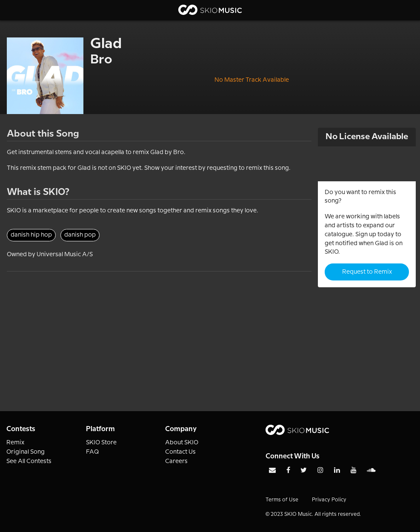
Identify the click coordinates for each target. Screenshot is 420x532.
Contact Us (180, 452)
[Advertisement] (159, 331)
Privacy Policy (329, 500)
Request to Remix (367, 272)
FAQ (93, 452)
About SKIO (182, 443)
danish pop (80, 235)
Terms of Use (282, 500)
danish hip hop (31, 235)
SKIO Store (101, 443)
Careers (176, 461)
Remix (15, 443)
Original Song (26, 452)
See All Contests (29, 461)
